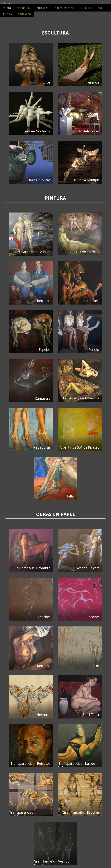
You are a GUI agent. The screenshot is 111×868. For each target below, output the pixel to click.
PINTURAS (43, 8)
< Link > (99, 2)
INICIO (7, 8)
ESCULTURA (24, 8)
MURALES (86, 8)
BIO (100, 8)
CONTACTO (24, 14)
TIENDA (7, 14)
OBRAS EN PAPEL (65, 8)
